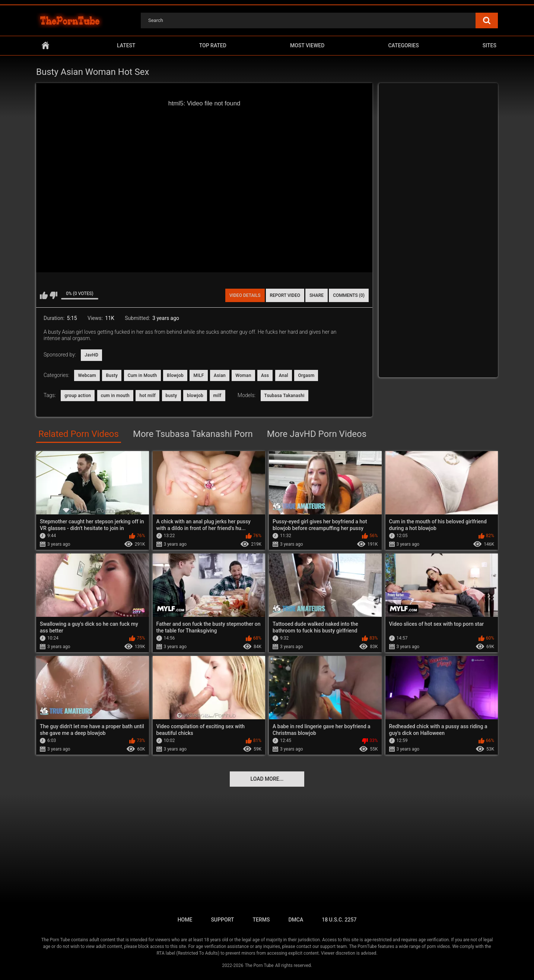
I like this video (44, 295)
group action (78, 396)
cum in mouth (115, 396)
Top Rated (213, 45)
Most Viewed (307, 45)
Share (317, 295)
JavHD (91, 355)
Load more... (267, 779)
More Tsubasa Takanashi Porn (193, 434)
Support (222, 920)
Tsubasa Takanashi (285, 396)
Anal (284, 375)
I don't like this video (53, 295)
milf (217, 396)
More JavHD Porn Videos (317, 434)
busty (171, 396)
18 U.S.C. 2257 (339, 920)
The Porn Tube (259, 965)
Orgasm (306, 375)
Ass (265, 375)
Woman (243, 375)
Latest (126, 45)
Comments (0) (349, 295)
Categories (403, 45)
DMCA (296, 920)
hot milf (147, 396)
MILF (198, 375)
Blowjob (175, 375)
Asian (220, 375)
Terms (261, 920)
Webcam (87, 375)
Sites (489, 45)
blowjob (195, 396)
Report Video (285, 295)
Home (45, 46)
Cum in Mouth (142, 375)
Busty (112, 375)
